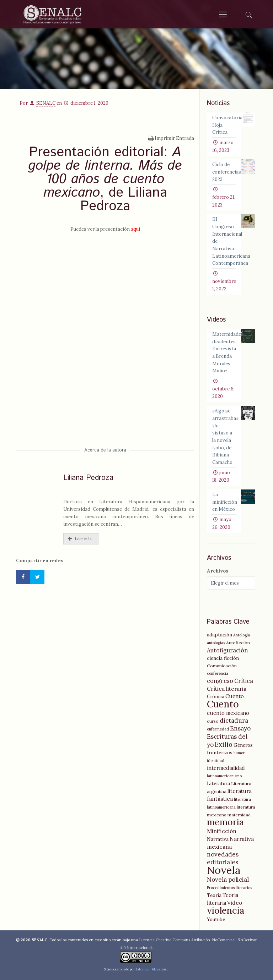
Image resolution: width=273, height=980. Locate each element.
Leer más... (81, 539)
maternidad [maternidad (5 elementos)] (239, 815)
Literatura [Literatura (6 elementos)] (218, 783)
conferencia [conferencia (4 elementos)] (218, 673)
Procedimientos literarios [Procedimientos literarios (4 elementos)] (229, 888)
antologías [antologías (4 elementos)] (216, 643)
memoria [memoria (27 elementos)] (225, 822)
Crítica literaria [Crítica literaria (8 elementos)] (227, 689)
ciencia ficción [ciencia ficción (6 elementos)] (223, 658)
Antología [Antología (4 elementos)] (242, 635)
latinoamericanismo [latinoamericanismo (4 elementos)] (224, 776)
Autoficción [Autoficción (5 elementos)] (238, 643)
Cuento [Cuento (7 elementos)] (235, 696)
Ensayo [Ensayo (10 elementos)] (240, 728)
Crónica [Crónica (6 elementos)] (216, 696)
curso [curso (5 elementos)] (213, 721)
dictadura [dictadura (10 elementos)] (234, 721)
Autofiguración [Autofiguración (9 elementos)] (227, 650)
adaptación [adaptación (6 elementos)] (220, 635)
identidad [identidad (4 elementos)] (216, 761)
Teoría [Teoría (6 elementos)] (214, 895)
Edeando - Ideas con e (152, 969)
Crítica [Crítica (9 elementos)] (244, 681)
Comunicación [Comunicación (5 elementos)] (222, 666)
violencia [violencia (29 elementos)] (226, 910)
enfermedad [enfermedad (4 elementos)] (218, 729)
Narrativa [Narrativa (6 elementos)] (218, 839)
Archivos (218, 571)
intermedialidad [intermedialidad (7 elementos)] (226, 768)
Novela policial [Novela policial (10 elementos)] (228, 880)
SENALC (46, 103)
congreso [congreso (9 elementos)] (220, 681)
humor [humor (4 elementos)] (239, 753)
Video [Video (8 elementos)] (235, 903)
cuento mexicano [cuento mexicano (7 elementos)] (228, 713)
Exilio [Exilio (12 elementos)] (224, 744)
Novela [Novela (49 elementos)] (224, 870)
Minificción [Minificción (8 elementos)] (222, 831)
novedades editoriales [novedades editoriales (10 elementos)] (223, 858)
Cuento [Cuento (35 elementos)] (223, 704)
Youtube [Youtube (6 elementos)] (216, 919)
